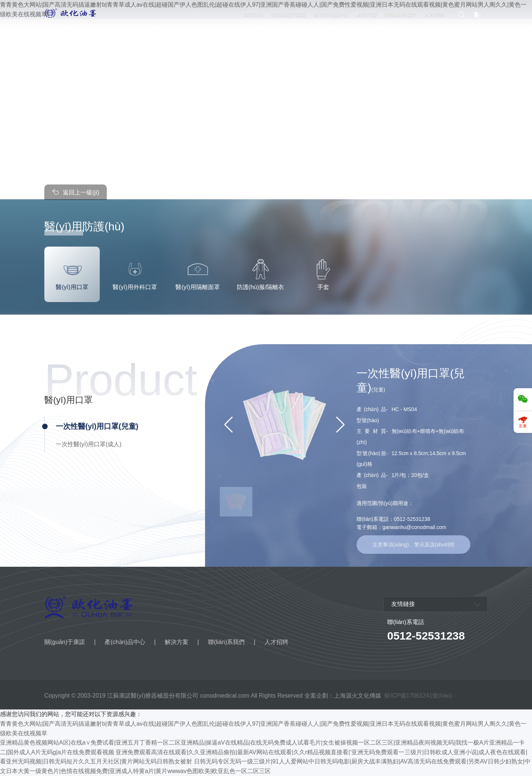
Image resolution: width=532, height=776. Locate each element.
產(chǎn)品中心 (331, 14)
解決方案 (367, 14)
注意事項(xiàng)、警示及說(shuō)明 (413, 545)
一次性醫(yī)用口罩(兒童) (97, 426)
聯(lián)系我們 (401, 14)
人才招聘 (434, 14)
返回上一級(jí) (76, 192)
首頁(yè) (253, 14)
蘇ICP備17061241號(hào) (418, 696)
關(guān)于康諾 (289, 14)
